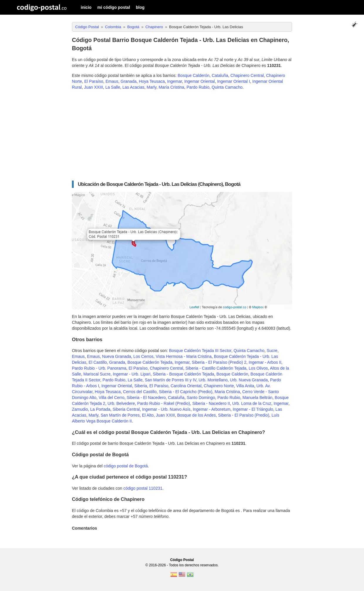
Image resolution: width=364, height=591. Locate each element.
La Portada (100, 409)
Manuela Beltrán (257, 398)
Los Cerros (143, 356)
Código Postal (182, 560)
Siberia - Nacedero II (211, 403)
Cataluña (220, 75)
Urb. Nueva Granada (249, 380)
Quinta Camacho (227, 87)
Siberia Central (126, 409)
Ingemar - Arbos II (265, 362)
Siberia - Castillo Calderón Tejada (216, 368)
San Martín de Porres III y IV (170, 380)
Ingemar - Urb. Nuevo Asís (166, 409)
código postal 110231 (143, 488)
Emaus (112, 81)
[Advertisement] (182, 135)
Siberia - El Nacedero (146, 398)
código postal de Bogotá (126, 466)
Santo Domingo (201, 398)
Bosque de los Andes (196, 415)
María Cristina (171, 87)
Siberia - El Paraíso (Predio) (244, 415)
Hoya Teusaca (152, 81)
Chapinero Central (247, 75)
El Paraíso (94, 81)
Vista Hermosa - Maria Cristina (184, 356)
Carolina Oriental (186, 386)
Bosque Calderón (193, 75)
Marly (152, 87)
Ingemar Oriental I (234, 81)
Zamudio (80, 409)
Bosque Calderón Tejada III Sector (200, 351)
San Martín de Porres (120, 415)
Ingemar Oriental (200, 81)
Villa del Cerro (112, 398)
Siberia (141, 386)
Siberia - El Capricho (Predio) (186, 392)
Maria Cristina (227, 392)
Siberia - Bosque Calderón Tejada (183, 374)
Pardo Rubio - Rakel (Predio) (164, 403)
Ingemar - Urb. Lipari (132, 374)
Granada (129, 81)
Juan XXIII (93, 87)
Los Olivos (258, 368)
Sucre (272, 351)
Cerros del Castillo (140, 392)
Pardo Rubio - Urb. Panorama (99, 368)
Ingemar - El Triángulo (253, 409)
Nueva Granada (117, 356)
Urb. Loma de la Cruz (252, 403)
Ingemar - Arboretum (212, 409)
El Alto (148, 415)
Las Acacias (133, 87)
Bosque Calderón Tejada (150, 362)
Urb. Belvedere (121, 403)
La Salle (113, 87)
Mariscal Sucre (97, 374)
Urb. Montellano (213, 380)
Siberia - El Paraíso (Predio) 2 (219, 362)
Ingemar (175, 81)
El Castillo (98, 362)
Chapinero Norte (219, 386)
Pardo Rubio (198, 87)
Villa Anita (245, 386)
